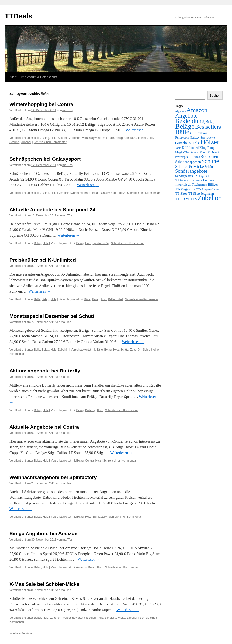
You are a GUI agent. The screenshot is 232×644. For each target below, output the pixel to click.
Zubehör (74, 138)
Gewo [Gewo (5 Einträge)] (212, 138)
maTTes (68, 110)
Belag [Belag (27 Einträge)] (210, 122)
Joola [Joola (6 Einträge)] (178, 148)
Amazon (81, 567)
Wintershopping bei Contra (41, 104)
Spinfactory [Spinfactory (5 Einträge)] (182, 180)
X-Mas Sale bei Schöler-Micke (44, 584)
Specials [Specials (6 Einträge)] (205, 176)
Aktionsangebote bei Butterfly (45, 371)
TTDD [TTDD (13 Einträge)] (180, 199)
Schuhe (63, 138)
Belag (46, 138)
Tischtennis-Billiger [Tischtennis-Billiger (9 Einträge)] (205, 185)
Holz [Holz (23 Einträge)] (196, 143)
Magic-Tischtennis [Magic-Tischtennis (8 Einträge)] (187, 152)
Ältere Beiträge (21, 633)
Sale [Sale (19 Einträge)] (179, 162)
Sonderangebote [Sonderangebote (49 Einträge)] (191, 171)
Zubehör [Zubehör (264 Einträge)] (209, 198)
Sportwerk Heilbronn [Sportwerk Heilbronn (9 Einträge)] (203, 180)
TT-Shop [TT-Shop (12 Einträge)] (181, 194)
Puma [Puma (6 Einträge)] (197, 157)
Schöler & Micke (115, 618)
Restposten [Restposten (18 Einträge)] (209, 157)
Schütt (125, 350)
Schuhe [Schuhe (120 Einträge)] (210, 161)
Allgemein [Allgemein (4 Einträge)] (181, 111)
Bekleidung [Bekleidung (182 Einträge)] (190, 121)
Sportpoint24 (101, 243)
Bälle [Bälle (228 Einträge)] (182, 132)
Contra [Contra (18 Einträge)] (195, 133)
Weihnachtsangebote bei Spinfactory (53, 477)
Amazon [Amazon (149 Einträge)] (197, 110)
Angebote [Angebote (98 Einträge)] (186, 116)
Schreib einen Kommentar (50, 142)
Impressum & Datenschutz (39, 77)
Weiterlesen (137, 130)
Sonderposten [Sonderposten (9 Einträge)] (184, 176)
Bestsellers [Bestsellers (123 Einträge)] (208, 127)
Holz (54, 138)
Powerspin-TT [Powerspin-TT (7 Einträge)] (184, 157)
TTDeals (19, 16)
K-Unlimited (116, 299)
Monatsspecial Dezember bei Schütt (52, 316)
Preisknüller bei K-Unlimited (43, 260)
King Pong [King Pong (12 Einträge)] (207, 148)
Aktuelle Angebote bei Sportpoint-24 (52, 210)
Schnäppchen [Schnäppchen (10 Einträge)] (192, 162)
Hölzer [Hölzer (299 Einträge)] (210, 142)
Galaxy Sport (109, 193)
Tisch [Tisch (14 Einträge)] (187, 184)
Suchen (215, 95)
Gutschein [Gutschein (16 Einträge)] (183, 143)
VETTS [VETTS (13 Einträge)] (191, 199)
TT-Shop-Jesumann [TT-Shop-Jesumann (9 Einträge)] (201, 194)
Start (13, 77)
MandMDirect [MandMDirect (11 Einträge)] (209, 152)
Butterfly (90, 410)
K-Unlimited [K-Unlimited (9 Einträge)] (190, 148)
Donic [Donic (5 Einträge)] (205, 133)
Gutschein (141, 138)
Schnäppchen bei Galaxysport (45, 159)
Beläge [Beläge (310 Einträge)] (185, 126)
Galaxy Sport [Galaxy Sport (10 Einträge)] (199, 137)
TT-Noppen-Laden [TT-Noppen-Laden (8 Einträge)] (208, 189)
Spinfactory (100, 517)
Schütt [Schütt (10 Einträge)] (209, 167)
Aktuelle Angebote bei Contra (44, 427)
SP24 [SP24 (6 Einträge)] (197, 176)
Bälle (37, 138)
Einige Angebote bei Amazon (44, 533)
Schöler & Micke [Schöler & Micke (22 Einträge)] (190, 166)
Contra (129, 138)
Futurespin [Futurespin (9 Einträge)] (182, 138)
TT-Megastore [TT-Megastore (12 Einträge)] (185, 189)
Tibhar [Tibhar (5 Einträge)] (179, 185)
